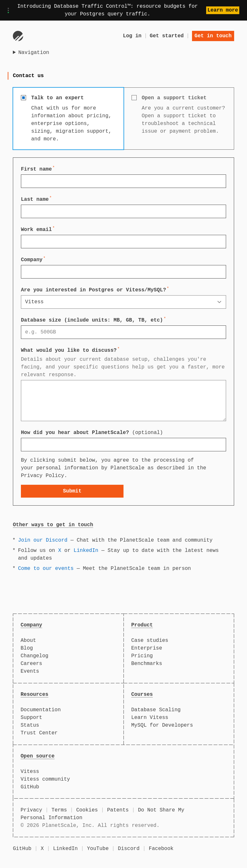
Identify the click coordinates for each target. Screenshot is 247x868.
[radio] (68, 119)
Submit (72, 491)
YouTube (98, 849)
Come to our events (46, 569)
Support (31, 718)
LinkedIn (86, 551)
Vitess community (45, 779)
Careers (31, 664)
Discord (129, 849)
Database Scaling (156, 710)
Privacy (31, 810)
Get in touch (213, 36)
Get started (167, 36)
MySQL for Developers (162, 725)
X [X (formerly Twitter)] (42, 849)
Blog (27, 648)
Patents (118, 810)
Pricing (142, 656)
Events (30, 671)
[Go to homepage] (18, 36)
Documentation (41, 710)
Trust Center (39, 733)
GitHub (30, 787)
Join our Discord (43, 540)
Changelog (34, 656)
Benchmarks (147, 664)
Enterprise (147, 648)
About (28, 641)
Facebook (161, 849)
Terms (59, 810)
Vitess (30, 772)
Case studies (150, 641)
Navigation (34, 53)
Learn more (223, 10)
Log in (132, 36)
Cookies (87, 810)
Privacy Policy (42, 476)
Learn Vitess (150, 718)
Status (30, 725)
